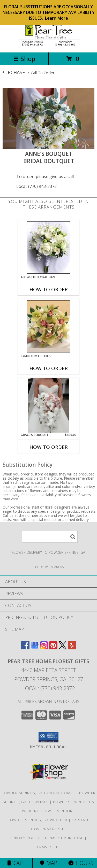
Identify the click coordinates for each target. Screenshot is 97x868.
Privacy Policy (25, 838)
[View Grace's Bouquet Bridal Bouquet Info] (48, 405)
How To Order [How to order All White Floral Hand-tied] (49, 289)
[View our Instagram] (44, 648)
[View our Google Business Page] (35, 648)
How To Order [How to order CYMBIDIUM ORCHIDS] (49, 368)
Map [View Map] (49, 863)
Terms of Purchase (64, 838)
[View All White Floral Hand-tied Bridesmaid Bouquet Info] (48, 248)
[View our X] (63, 648)
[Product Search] (50, 537)
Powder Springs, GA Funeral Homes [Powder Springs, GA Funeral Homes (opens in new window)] (38, 793)
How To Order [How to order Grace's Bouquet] (49, 447)
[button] (48, 737)
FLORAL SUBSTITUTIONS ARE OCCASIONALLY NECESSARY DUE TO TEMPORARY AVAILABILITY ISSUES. (49, 12)
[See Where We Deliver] (49, 567)
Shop (24, 59)
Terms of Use (49, 847)
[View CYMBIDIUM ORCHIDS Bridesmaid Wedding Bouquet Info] (48, 326)
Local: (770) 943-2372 (36, 186)
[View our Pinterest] (53, 648)
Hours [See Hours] (81, 863)
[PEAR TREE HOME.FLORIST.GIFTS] (49, 45)
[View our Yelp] (72, 648)
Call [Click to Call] (16, 863)
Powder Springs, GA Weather (37, 820)
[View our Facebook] (25, 648)
